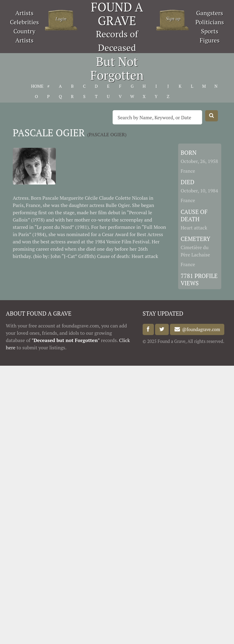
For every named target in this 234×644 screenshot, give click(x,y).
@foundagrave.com (200, 329)
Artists (25, 13)
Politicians (210, 22)
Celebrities (24, 22)
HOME (36, 86)
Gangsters (210, 13)
